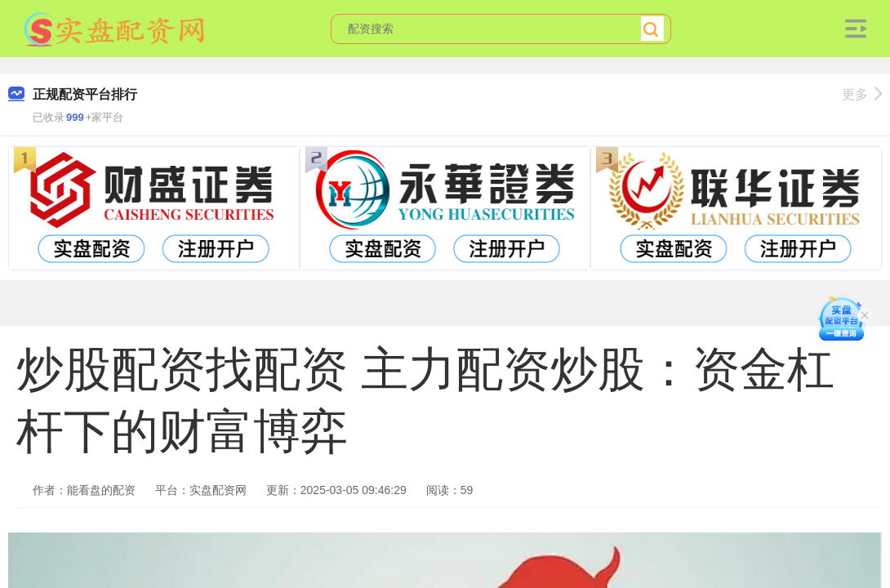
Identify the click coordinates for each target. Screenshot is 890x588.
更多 (862, 94)
